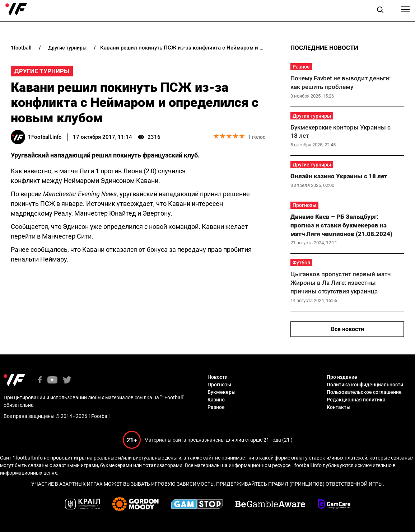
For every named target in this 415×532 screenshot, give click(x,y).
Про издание (342, 377)
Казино (216, 400)
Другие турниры (42, 71)
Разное (301, 67)
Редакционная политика (356, 400)
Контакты (339, 407)
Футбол (301, 263)
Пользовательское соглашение (364, 392)
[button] (380, 11)
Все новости (348, 329)
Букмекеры (222, 392)
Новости (218, 377)
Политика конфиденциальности (365, 385)
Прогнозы (304, 205)
